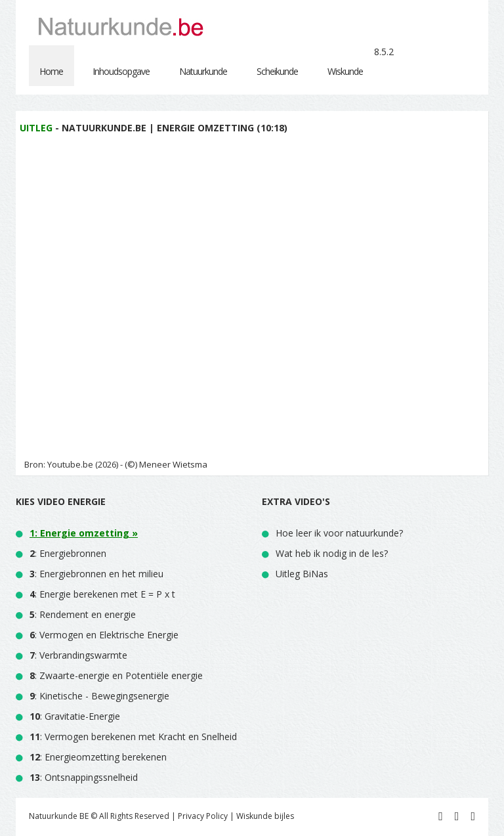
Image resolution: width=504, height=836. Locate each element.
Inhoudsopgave (121, 71)
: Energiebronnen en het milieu (96, 574)
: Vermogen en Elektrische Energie (104, 635)
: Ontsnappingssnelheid (84, 777)
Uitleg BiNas (302, 574)
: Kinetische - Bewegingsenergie (99, 696)
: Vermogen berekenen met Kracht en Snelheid (133, 737)
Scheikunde (277, 71)
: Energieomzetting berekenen (98, 757)
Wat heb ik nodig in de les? (332, 553)
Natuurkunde (203, 71)
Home (51, 71)
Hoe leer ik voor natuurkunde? (339, 533)
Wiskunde (345, 71)
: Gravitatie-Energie (75, 716)
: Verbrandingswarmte (78, 655)
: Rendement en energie (83, 614)
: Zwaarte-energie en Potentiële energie (116, 675)
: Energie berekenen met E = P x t (102, 594)
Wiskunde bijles (265, 816)
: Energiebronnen (68, 553)
